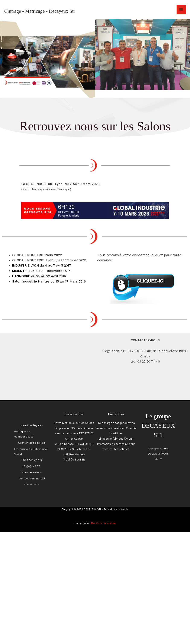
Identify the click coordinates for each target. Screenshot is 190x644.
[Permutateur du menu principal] (181, 9)
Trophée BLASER (74, 460)
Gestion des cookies (32, 441)
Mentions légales (32, 425)
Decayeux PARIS (158, 454)
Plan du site (32, 478)
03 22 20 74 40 (149, 361)
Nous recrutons (32, 467)
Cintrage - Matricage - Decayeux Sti (40, 11)
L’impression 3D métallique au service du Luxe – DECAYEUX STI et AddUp (74, 434)
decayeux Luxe (158, 449)
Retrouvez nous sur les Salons (74, 423)
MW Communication (103, 516)
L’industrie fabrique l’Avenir (116, 439)
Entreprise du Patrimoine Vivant (31, 449)
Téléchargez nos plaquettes (116, 423)
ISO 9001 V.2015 (32, 457)
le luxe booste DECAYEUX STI (74, 444)
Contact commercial (32, 472)
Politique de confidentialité (24, 433)
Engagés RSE (32, 462)
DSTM (158, 459)
